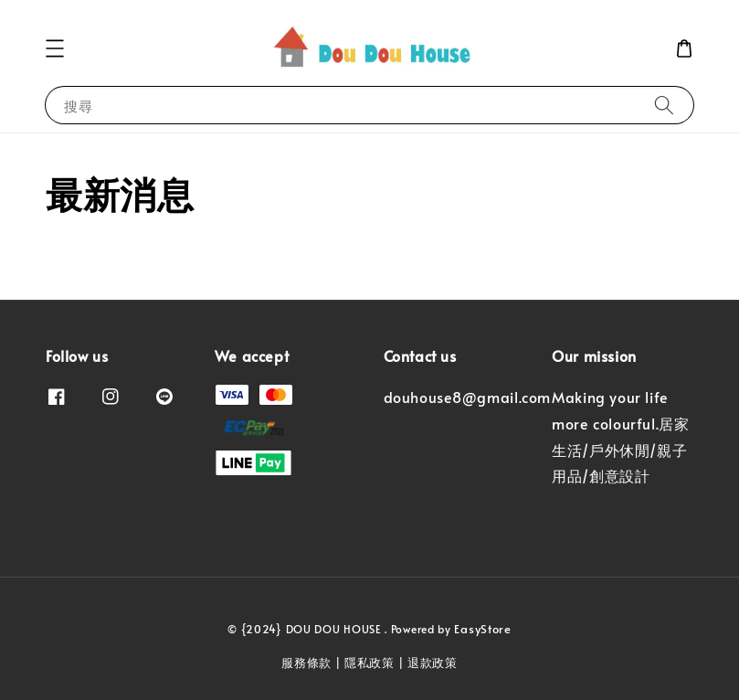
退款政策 (433, 663)
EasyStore (482, 629)
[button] (55, 48)
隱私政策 (369, 663)
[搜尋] (664, 105)
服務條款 (306, 663)
